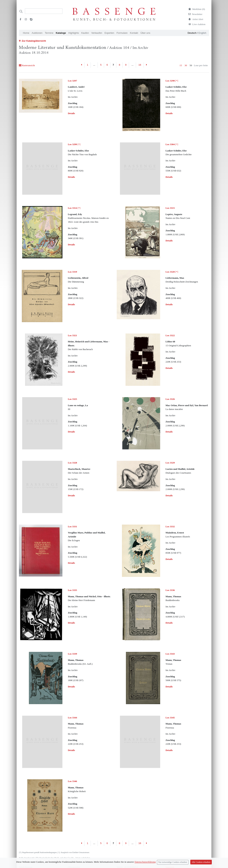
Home (26, 33)
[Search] (44, 11)
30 (186, 65)
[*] (172, 81)
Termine (49, 33)
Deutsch (192, 33)
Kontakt (134, 33)
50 (191, 65)
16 (140, 65)
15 (181, 65)
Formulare (122, 33)
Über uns (145, 33)
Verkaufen (97, 33)
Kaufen (85, 33)
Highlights (74, 33)
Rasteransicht (27, 65)
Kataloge (61, 33)
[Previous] (82, 65)
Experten (109, 33)
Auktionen (37, 33)
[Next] (147, 65)
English (202, 33)
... (94, 65)
